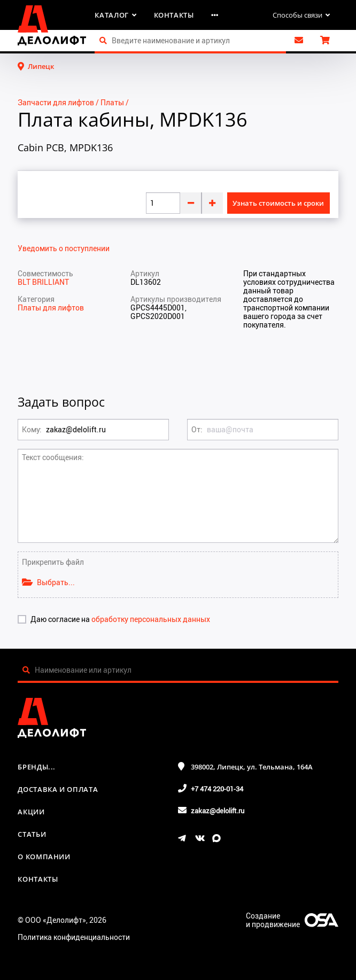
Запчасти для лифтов (56, 102)
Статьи (32, 834)
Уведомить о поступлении (64, 248)
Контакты (174, 15)
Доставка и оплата (58, 789)
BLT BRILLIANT (43, 282)
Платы (112, 102)
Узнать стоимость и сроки (278, 203)
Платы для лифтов (51, 308)
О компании (44, 857)
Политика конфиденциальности (74, 937)
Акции (31, 812)
